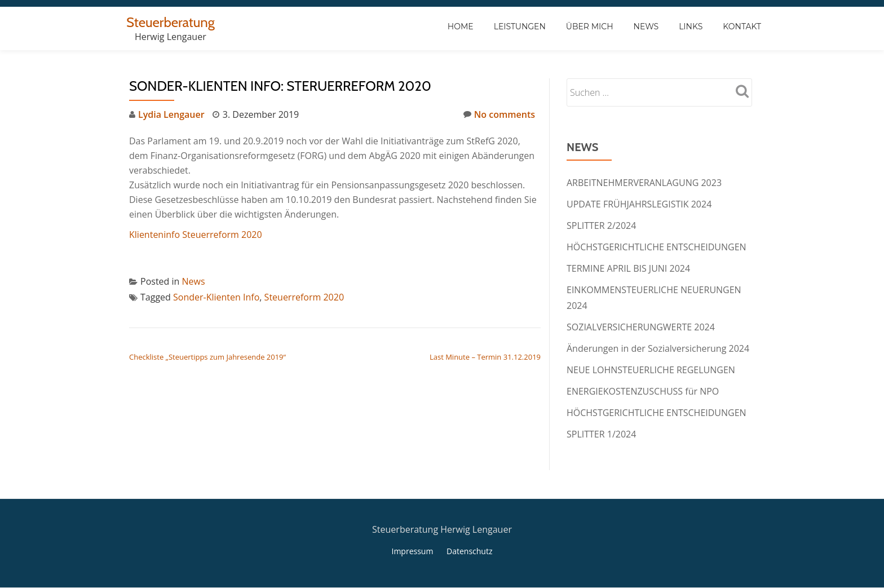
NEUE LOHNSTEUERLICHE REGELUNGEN (651, 370)
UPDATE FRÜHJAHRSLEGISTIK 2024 (639, 204)
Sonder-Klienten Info (216, 297)
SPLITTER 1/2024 (601, 434)
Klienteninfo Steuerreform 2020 (196, 235)
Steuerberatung (171, 22)
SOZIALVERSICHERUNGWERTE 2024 (641, 327)
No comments (499, 114)
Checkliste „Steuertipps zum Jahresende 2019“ (207, 357)
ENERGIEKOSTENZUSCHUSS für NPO (643, 391)
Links (691, 26)
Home (461, 26)
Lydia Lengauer (171, 114)
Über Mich (590, 26)
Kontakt (742, 26)
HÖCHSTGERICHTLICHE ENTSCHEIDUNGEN (657, 247)
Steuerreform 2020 (304, 297)
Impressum (412, 551)
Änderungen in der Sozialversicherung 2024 (658, 348)
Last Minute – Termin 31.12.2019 (485, 357)
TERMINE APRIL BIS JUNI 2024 (628, 268)
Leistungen (520, 26)
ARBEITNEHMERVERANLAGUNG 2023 (644, 183)
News (646, 26)
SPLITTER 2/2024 (601, 226)
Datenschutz (469, 551)
